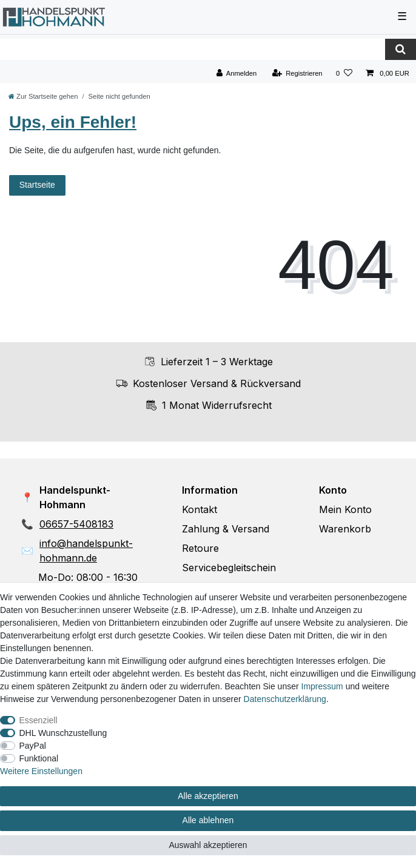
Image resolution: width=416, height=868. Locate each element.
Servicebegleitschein (229, 568)
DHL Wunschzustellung (63, 733)
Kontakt (200, 509)
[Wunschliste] (344, 74)
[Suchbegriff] (193, 49)
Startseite (37, 185)
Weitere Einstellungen (41, 771)
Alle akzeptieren (208, 796)
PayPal (33, 746)
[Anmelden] (237, 74)
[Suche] (401, 49)
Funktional (39, 758)
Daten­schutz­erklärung (285, 699)
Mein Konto (345, 509)
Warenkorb (345, 529)
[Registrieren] (297, 74)
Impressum (322, 686)
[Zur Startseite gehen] (43, 96)
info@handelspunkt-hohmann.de (86, 551)
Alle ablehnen (208, 820)
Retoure (200, 548)
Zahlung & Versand (226, 529)
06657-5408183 (76, 524)
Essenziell (39, 720)
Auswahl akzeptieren (208, 845)
